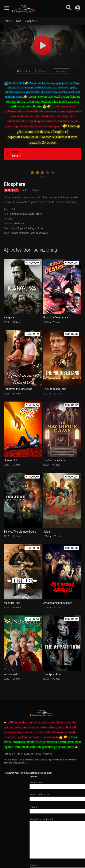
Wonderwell (11, 674)
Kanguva (9, 317)
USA (13, 209)
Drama (22, 214)
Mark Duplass (19, 228)
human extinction (20, 233)
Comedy (14, 214)
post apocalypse (39, 233)
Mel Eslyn (19, 223)
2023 (11, 219)
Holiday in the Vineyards (18, 389)
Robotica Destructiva (56, 317)
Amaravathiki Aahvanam (58, 603)
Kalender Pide (12, 603)
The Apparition (52, 674)
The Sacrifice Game (55, 460)
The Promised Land (55, 389)
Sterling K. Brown (35, 228)
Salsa (47, 532)
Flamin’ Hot (10, 460)
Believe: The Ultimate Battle (20, 532)
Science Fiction (34, 214)
